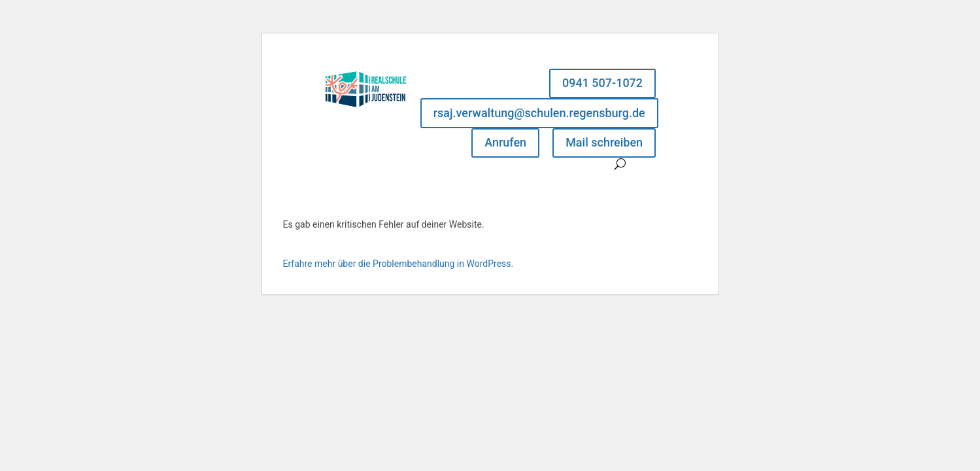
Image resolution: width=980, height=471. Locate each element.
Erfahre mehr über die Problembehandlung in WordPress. (398, 264)
